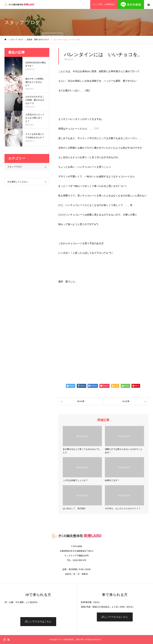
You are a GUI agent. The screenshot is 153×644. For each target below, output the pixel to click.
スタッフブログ (15, 167)
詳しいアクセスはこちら (38, 622)
